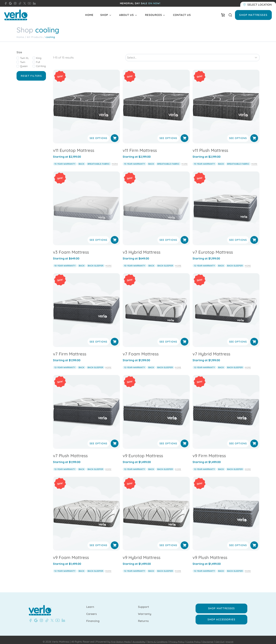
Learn (90, 603)
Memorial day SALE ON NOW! (140, 3)
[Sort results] (192, 54)
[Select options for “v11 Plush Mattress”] (254, 134)
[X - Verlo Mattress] (24, 3)
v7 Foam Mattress (141, 350)
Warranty (145, 610)
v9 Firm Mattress (209, 452)
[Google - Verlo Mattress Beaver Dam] (10, 3)
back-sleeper (96, 262)
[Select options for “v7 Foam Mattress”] (184, 338)
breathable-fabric (99, 160)
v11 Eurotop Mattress (74, 146)
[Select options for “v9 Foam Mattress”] (115, 541)
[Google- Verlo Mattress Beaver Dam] (35, 617)
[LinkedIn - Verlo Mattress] (34, 3)
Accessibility (136, 638)
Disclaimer (211, 638)
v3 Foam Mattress (71, 248)
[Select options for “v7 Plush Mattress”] (115, 440)
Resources (153, 15)
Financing (93, 617)
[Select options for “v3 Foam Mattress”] (115, 236)
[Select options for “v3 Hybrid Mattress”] (184, 236)
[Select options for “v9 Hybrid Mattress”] (184, 541)
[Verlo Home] (16, 15)
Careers (92, 610)
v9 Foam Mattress (71, 554)
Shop (104, 15)
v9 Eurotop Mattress (143, 452)
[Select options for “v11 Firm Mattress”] (184, 134)
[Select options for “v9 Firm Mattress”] (254, 440)
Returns (143, 617)
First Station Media (116, 638)
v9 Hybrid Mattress (142, 554)
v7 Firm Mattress (70, 350)
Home (89, 15)
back (81, 160)
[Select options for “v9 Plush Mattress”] (254, 541)
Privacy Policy (178, 638)
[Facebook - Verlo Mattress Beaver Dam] (6, 3)
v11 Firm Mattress (140, 146)
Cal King (41, 66)
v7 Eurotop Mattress (213, 248)
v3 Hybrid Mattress (142, 248)
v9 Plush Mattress (210, 554)
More (115, 160)
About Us (126, 15)
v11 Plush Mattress (210, 146)
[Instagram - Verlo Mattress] (14, 3)
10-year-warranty (65, 262)
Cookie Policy (195, 638)
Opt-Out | (225, 638)
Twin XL (24, 58)
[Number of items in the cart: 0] (223, 15)
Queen (24, 66)
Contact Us (182, 15)
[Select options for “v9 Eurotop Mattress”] (184, 440)
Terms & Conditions (156, 638)
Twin (23, 62)
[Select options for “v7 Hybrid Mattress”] (254, 338)
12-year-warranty (204, 262)
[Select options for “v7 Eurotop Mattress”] (254, 236)
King (39, 58)
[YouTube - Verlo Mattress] (29, 3)
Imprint (235, 638)
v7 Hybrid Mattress (211, 350)
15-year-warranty (65, 160)
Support (144, 603)
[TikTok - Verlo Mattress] (19, 3)
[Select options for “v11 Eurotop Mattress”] (115, 134)
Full (38, 62)
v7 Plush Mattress (70, 452)
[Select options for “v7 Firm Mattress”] (115, 338)
